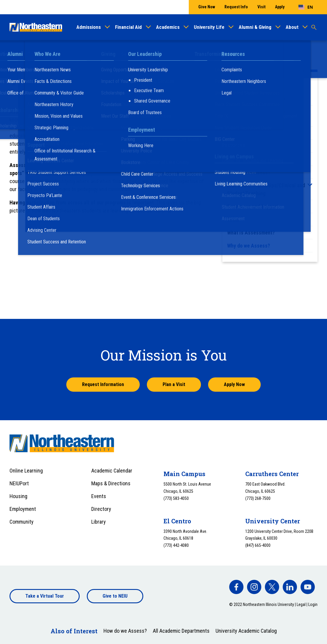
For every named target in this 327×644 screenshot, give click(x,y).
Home (15, 51)
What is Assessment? (251, 233)
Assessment (64, 51)
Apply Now (234, 384)
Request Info (236, 7)
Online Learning (26, 471)
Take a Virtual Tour (45, 596)
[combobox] (306, 7)
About (292, 27)
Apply (280, 7)
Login (313, 604)
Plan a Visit (174, 384)
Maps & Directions (111, 483)
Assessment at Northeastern (259, 99)
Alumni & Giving (255, 27)
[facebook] (236, 587)
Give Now (207, 7)
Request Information (103, 384)
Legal (301, 604)
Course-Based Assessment (257, 133)
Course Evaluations (249, 146)
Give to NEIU (115, 596)
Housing (18, 496)
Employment (23, 509)
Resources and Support (253, 206)
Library (99, 522)
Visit (261, 7)
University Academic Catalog (246, 631)
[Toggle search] (314, 27)
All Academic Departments (181, 631)
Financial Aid (128, 27)
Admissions (89, 27)
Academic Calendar (112, 471)
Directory (101, 509)
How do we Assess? (249, 172)
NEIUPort (19, 483)
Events (99, 496)
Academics (168, 27)
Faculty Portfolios (247, 159)
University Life (209, 27)
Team (233, 219)
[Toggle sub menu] (310, 185)
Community (22, 522)
